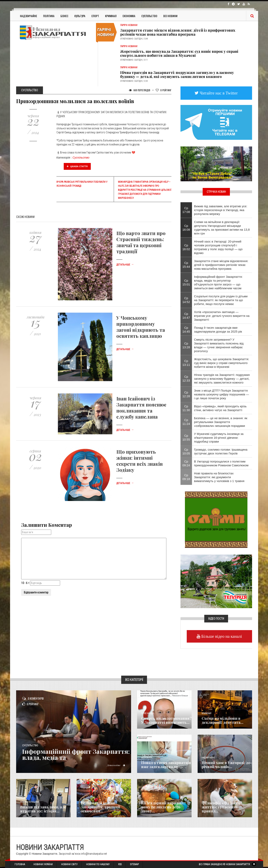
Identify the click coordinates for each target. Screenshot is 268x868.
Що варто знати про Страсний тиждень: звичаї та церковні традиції (141, 242)
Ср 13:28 (186, 345)
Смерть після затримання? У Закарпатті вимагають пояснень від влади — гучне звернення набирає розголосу (219, 345)
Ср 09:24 (186, 463)
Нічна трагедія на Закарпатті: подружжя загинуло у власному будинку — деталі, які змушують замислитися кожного (177, 75)
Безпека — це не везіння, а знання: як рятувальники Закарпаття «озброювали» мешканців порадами (221, 422)
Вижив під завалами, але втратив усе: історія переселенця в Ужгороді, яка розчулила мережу (221, 210)
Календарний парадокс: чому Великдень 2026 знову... (163, 807)
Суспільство (149, 16)
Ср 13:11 (186, 363)
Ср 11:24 (186, 422)
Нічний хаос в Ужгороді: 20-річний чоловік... (227, 765)
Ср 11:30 (186, 408)
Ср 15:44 (186, 265)
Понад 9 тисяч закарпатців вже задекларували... (166, 765)
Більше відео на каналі (221, 636)
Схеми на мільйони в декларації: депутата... (223, 720)
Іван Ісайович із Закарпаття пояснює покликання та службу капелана (141, 408)
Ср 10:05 (186, 451)
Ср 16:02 (186, 247)
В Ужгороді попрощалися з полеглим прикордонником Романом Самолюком (221, 463)
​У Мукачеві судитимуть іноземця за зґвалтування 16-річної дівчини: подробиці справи (219, 438)
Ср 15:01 (186, 282)
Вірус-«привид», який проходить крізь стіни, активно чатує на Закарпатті (220, 408)
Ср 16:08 (186, 228)
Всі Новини (170, 16)
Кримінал (111, 16)
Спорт (95, 16)
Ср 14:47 (186, 316)
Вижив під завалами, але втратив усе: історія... (43, 809)
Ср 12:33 (186, 379)
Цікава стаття (77, 166)
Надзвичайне (29, 16)
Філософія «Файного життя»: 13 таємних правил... (221, 807)
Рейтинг (164, 90)
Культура (80, 16)
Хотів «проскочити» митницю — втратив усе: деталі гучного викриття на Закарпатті (222, 316)
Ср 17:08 (186, 210)
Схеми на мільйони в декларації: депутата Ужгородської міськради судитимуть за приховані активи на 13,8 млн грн (222, 228)
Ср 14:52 (186, 300)
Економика (147, 758)
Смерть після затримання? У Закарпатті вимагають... (166, 720)
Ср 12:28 (186, 394)
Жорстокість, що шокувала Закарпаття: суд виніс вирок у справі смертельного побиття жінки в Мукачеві (179, 53)
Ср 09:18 (186, 477)
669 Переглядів (140, 90)
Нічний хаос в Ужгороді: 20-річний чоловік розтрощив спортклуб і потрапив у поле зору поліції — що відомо (218, 247)
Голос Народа (147, 713)
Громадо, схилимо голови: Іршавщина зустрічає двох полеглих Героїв (221, 451)
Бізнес (64, 16)
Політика (49, 16)
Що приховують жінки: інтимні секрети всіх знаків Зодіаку (140, 461)
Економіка (129, 16)
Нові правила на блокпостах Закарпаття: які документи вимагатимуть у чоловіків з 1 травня (219, 477)
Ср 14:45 (186, 330)
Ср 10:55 (186, 438)
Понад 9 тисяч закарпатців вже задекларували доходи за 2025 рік (218, 330)
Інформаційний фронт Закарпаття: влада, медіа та (76, 754)
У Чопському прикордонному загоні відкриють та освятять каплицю (141, 327)
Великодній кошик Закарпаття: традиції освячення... (100, 807)
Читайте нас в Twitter (218, 93)
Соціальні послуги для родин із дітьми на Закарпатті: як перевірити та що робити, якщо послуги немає (221, 300)
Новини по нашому (30, 802)
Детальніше (125, 265)
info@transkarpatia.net (94, 854)
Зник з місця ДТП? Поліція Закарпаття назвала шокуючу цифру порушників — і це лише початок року (222, 394)
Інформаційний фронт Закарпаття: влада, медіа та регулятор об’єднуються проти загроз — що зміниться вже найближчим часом (218, 282)
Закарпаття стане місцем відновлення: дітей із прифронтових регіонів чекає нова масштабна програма (178, 32)
